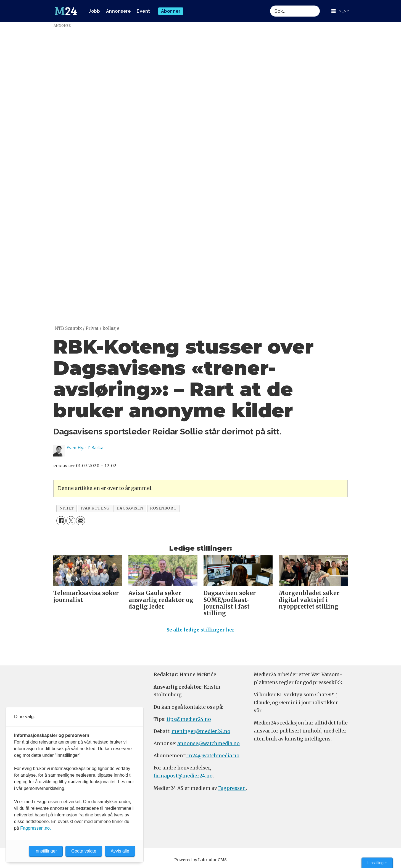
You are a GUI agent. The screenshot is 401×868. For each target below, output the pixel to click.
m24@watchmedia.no (213, 756)
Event (143, 11)
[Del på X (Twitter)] (71, 521)
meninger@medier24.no (201, 731)
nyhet (67, 508)
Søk (270, 5)
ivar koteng (95, 508)
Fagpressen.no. (35, 828)
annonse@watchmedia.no (209, 744)
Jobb (94, 11)
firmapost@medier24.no (183, 776)
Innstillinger (377, 863)
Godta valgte (84, 851)
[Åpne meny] (340, 11)
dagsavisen (130, 508)
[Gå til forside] (66, 11)
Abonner (171, 11)
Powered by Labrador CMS (200, 860)
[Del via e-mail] (81, 521)
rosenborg (163, 508)
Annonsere (118, 11)
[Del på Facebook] (61, 521)
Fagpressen (232, 788)
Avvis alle (120, 851)
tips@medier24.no (189, 719)
